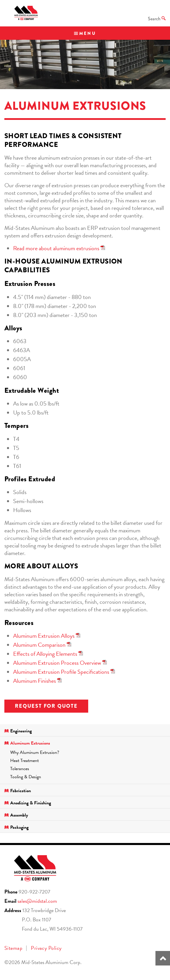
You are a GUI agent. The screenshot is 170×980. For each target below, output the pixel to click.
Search (157, 19)
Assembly (16, 815)
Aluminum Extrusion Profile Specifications (61, 672)
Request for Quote (46, 706)
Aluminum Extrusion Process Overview (57, 663)
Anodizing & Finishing (28, 803)
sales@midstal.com (37, 901)
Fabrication (18, 791)
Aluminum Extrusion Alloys (44, 636)
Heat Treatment (24, 761)
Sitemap (13, 948)
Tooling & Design (26, 777)
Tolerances (20, 769)
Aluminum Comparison (39, 645)
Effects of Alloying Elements (45, 654)
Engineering (18, 731)
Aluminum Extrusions (27, 743)
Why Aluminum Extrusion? (35, 752)
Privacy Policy (46, 948)
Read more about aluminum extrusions (56, 248)
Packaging (16, 827)
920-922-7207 (34, 892)
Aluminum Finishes (34, 681)
